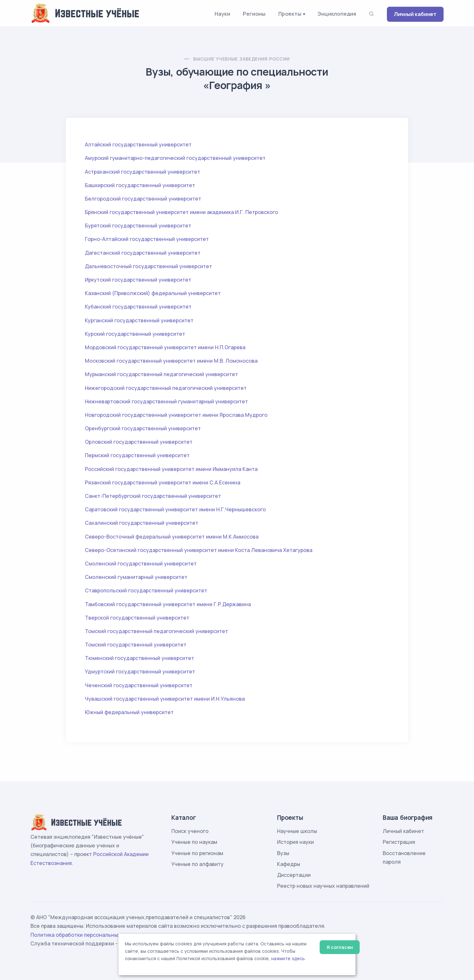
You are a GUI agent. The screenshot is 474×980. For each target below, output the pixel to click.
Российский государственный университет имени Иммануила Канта (171, 469)
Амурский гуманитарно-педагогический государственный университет (175, 158)
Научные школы (297, 831)
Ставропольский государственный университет (146, 590)
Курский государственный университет (135, 334)
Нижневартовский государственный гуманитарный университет (166, 401)
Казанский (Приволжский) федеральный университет (153, 293)
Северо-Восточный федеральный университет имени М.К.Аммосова (172, 537)
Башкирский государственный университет (140, 185)
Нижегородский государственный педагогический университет (166, 388)
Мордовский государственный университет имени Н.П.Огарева (165, 347)
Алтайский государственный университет (138, 144)
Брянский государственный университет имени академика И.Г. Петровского (181, 212)
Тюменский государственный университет (139, 658)
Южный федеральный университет (129, 712)
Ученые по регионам (197, 853)
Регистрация (399, 842)
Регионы (254, 14)
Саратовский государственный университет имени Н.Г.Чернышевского (175, 509)
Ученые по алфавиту (197, 864)
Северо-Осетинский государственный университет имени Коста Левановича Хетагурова (199, 550)
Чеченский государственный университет (139, 685)
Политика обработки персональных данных (86, 935)
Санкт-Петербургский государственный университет (153, 496)
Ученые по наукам (194, 842)
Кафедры (289, 864)
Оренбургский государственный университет (143, 428)
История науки (295, 842)
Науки (222, 14)
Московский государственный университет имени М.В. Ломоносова (171, 361)
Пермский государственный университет (137, 455)
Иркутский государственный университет (138, 280)
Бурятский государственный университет (138, 226)
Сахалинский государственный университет (142, 523)
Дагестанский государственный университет (143, 253)
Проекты (290, 14)
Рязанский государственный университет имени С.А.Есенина (163, 482)
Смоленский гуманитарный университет (136, 577)
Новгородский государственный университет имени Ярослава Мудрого (176, 415)
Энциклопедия (337, 14)
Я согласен (340, 947)
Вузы (283, 853)
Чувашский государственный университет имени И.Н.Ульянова (165, 699)
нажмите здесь (288, 959)
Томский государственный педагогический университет (156, 631)
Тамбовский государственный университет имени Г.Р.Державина (168, 604)
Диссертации (294, 875)
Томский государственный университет (136, 645)
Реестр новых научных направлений (323, 886)
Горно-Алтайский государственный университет (147, 239)
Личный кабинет (415, 14)
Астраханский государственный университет (143, 172)
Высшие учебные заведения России (241, 59)
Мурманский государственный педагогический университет (161, 374)
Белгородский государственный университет (143, 199)
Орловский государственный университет (139, 442)
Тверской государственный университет (137, 618)
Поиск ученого (190, 831)
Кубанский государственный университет (138, 307)
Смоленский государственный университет (141, 564)
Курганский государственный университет (139, 320)
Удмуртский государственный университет (140, 671)
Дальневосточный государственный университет (148, 266)
